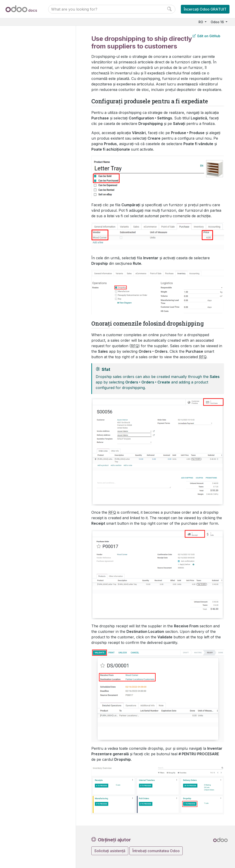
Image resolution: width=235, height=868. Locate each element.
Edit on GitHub (206, 36)
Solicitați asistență (110, 851)
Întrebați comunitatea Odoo (156, 851)
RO (201, 22)
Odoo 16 (218, 22)
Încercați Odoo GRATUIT (205, 9)
